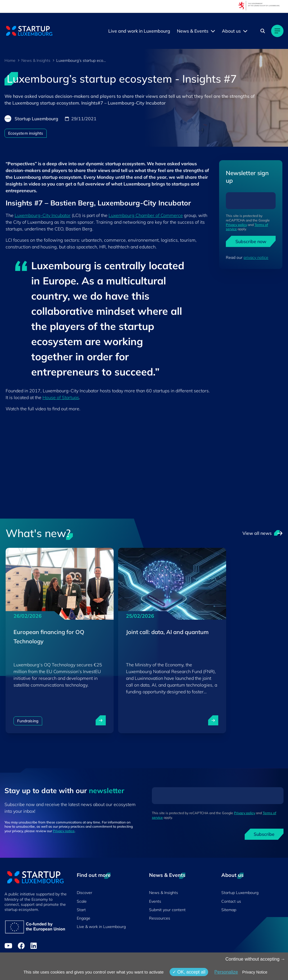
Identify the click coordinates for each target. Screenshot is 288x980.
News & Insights (36, 60)
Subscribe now (251, 241)
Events (155, 901)
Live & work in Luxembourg (101, 927)
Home (10, 60)
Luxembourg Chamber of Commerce (146, 215)
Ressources (160, 918)
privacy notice (256, 257)
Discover (85, 893)
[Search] (263, 31)
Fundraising (28, 721)
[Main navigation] (277, 31)
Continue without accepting (255, 959)
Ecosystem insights (26, 133)
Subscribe (264, 834)
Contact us (231, 901)
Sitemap (229, 910)
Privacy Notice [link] (255, 972)
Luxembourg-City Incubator (43, 215)
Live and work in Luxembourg (139, 31)
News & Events (193, 31)
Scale (82, 901)
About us (231, 31)
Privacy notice (64, 831)
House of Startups (61, 397)
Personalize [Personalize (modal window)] (226, 972)
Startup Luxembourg (240, 893)
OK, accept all (189, 972)
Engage (84, 918)
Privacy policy (236, 225)
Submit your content (167, 910)
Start (81, 910)
